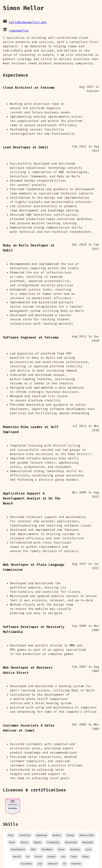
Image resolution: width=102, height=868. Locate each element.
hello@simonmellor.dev (28, 22)
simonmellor (19, 31)
